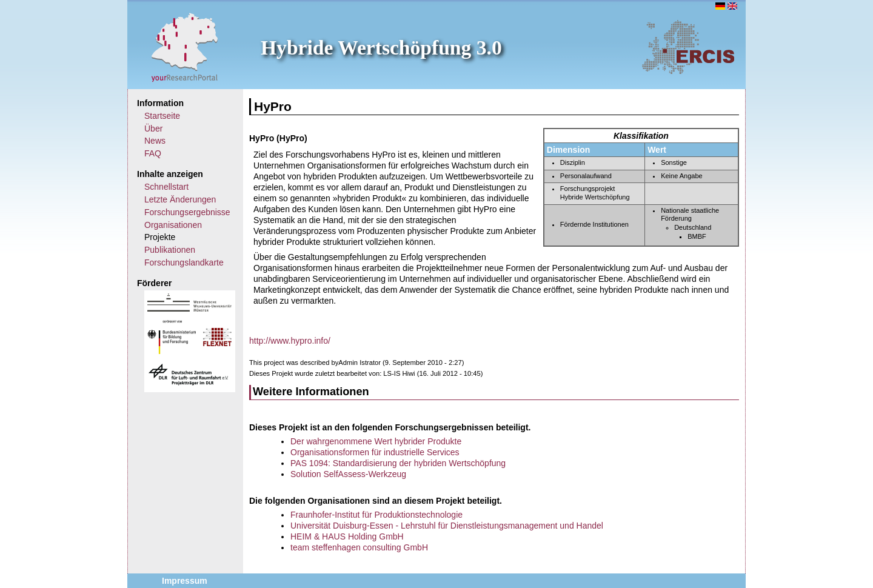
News (155, 141)
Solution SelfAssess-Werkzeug (348, 474)
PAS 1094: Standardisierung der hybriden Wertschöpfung (398, 463)
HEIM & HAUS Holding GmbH (347, 536)
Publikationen (170, 250)
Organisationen (173, 225)
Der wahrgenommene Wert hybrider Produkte (376, 441)
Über (153, 129)
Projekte (160, 237)
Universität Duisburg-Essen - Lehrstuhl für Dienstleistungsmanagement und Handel (447, 526)
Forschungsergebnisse (187, 212)
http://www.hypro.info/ (290, 341)
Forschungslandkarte (184, 262)
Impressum (185, 581)
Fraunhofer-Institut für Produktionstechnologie (376, 515)
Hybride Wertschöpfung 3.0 (381, 48)
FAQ (153, 153)
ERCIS (688, 47)
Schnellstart (166, 187)
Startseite (162, 116)
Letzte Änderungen (180, 199)
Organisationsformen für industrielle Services (375, 452)
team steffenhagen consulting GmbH (359, 547)
